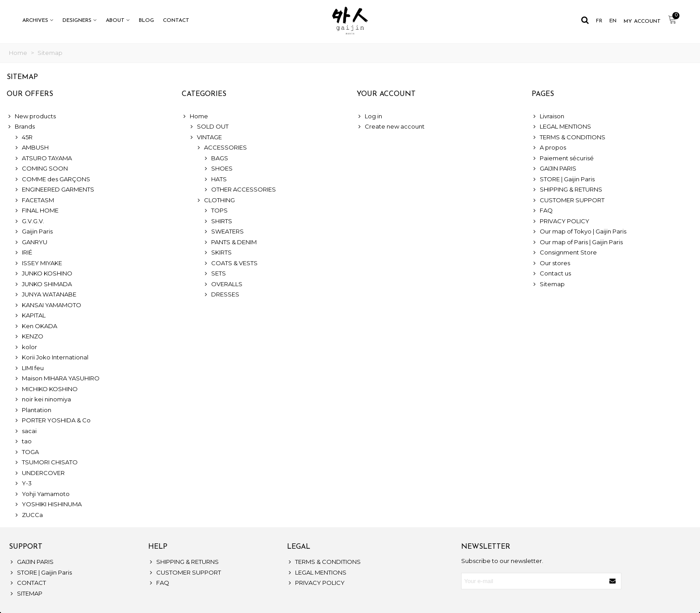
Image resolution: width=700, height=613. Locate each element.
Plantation (33, 410)
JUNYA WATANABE (45, 295)
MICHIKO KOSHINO (46, 389)
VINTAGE (205, 138)
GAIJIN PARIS (554, 169)
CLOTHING (215, 200)
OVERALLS (223, 284)
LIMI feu (29, 368)
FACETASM (34, 200)
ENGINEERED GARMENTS (54, 190)
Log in (369, 117)
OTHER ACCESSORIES (240, 190)
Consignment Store (564, 253)
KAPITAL (30, 316)
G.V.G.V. (29, 221)
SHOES (218, 169)
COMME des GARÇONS (52, 179)
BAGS (216, 158)
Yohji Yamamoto (42, 494)
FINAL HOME (36, 211)
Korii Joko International (51, 358)
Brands (21, 127)
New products (31, 117)
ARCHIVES (35, 21)
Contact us (551, 274)
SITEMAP (26, 594)
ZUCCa (28, 515)
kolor (25, 347)
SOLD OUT (209, 127)
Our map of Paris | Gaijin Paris (577, 242)
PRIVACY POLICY (560, 221)
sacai (25, 431)
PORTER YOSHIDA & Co (52, 421)
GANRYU (31, 242)
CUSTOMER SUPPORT (568, 200)
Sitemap (548, 284)
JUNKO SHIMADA (43, 284)
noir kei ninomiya (42, 400)
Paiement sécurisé (563, 158)
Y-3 (23, 484)
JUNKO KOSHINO (43, 274)
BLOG (146, 21)
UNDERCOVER (39, 473)
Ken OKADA (35, 326)
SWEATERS (223, 232)
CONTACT (176, 21)
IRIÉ (23, 253)
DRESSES (221, 295)
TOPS (215, 211)
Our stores (551, 263)
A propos (549, 148)
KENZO (29, 337)
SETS (215, 274)
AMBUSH (31, 148)
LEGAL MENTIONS (561, 127)
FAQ (542, 211)
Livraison (548, 117)
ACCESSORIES (221, 148)
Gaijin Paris (33, 232)
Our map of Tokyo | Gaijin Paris (579, 232)
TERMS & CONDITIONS (569, 138)
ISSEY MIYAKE (38, 263)
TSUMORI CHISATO (46, 463)
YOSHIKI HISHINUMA (48, 505)
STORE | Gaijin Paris (563, 179)
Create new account (391, 127)
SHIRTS (218, 221)
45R (23, 138)
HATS (215, 179)
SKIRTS (217, 253)
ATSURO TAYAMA (43, 158)
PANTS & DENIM (230, 242)
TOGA (26, 452)
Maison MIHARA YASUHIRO (57, 379)
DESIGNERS (77, 21)
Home (195, 117)
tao (23, 442)
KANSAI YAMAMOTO (48, 305)
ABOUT (115, 21)
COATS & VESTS (230, 263)
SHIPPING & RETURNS (567, 190)
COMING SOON (41, 169)
